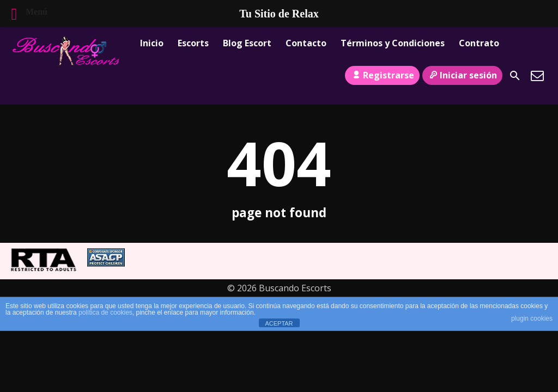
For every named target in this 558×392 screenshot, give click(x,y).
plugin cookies (532, 318)
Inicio (152, 43)
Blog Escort (247, 43)
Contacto (306, 43)
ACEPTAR (279, 323)
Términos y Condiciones (393, 43)
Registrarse (382, 75)
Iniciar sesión (462, 75)
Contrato (479, 43)
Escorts (193, 43)
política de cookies (105, 313)
